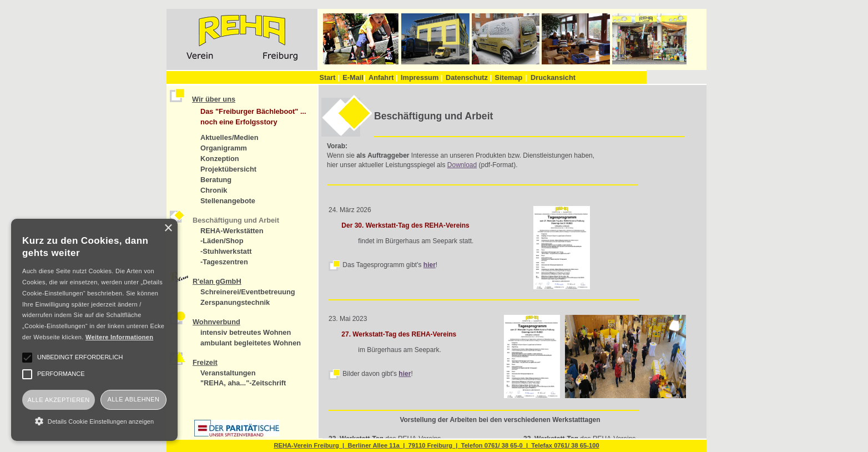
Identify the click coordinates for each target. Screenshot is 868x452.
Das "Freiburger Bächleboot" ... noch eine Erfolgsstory (253, 117)
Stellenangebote (228, 201)
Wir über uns (214, 99)
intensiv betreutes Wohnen (246, 332)
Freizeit (205, 362)
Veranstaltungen (228, 373)
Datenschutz (469, 77)
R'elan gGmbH (217, 281)
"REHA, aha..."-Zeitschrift (243, 383)
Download (462, 165)
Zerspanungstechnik (235, 302)
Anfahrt (383, 77)
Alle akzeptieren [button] (58, 400)
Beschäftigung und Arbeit (236, 220)
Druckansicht (553, 77)
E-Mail (354, 77)
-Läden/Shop (222, 241)
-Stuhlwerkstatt (226, 251)
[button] (94, 421)
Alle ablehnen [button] (134, 399)
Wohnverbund (216, 322)
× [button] (168, 228)
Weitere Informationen (119, 337)
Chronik (214, 190)
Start (329, 77)
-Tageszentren (224, 262)
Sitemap (509, 77)
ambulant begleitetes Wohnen (251, 343)
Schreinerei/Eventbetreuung (248, 292)
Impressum (422, 77)
